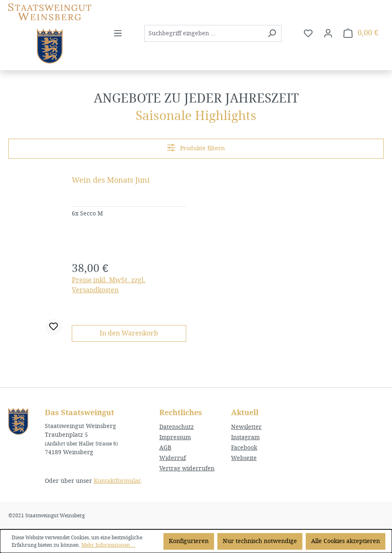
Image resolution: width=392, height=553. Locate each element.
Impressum (175, 437)
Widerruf (173, 458)
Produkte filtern (196, 148)
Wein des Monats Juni (111, 180)
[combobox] (203, 33)
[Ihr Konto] (328, 33)
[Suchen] (272, 33)
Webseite (244, 458)
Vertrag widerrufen (187, 469)
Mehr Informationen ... (108, 545)
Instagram (245, 437)
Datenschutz (177, 427)
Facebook (244, 448)
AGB (165, 448)
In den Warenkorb (129, 333)
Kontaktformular (117, 481)
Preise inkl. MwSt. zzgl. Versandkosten (109, 285)
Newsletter (246, 427)
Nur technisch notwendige (260, 541)
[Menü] (118, 33)
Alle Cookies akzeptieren (346, 541)
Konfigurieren (189, 541)
